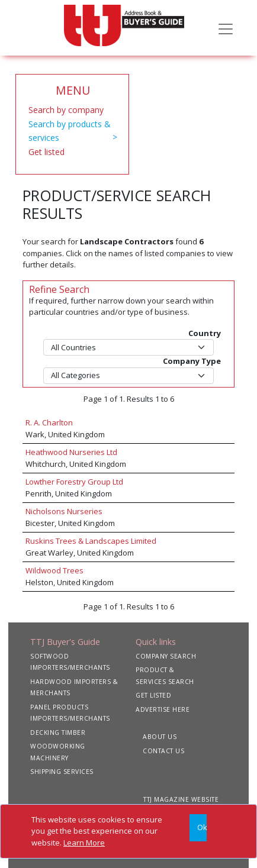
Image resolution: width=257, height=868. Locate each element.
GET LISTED (153, 695)
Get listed (46, 152)
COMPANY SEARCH (166, 656)
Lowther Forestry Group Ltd (74, 482)
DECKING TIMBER (58, 733)
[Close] (198, 828)
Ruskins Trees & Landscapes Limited (91, 541)
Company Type (192, 361)
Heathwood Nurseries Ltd (71, 452)
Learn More (84, 843)
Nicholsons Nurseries (64, 511)
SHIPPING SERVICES (62, 772)
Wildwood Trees (54, 570)
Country (205, 333)
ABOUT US (160, 737)
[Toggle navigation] (226, 28)
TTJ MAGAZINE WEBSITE (181, 799)
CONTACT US (163, 751)
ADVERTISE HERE (163, 709)
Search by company (66, 110)
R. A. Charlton (49, 422)
